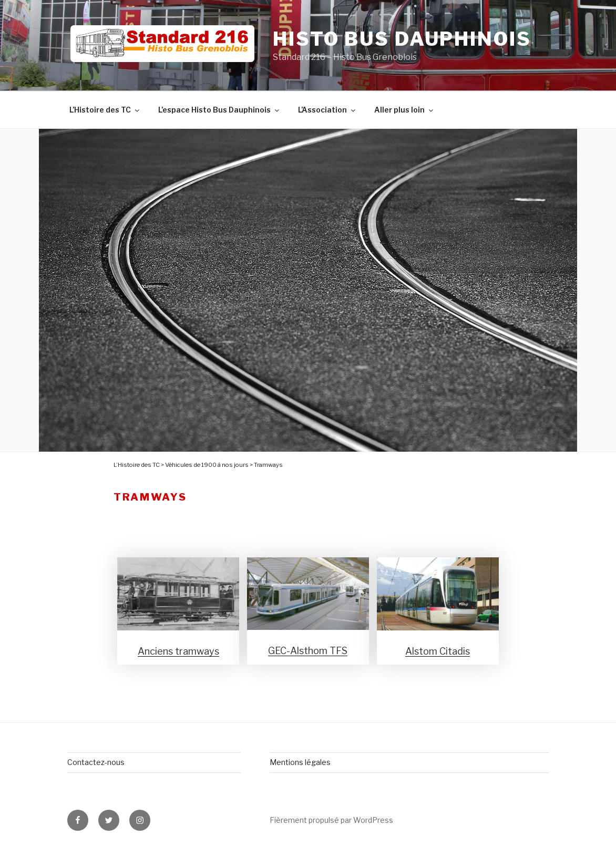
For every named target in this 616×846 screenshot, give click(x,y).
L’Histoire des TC (105, 110)
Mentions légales (300, 762)
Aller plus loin (404, 110)
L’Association (327, 110)
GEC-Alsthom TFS (308, 651)
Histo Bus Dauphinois (402, 39)
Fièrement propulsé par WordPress (331, 820)
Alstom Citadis (438, 651)
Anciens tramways (178, 651)
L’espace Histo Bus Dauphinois (219, 110)
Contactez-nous (96, 762)
